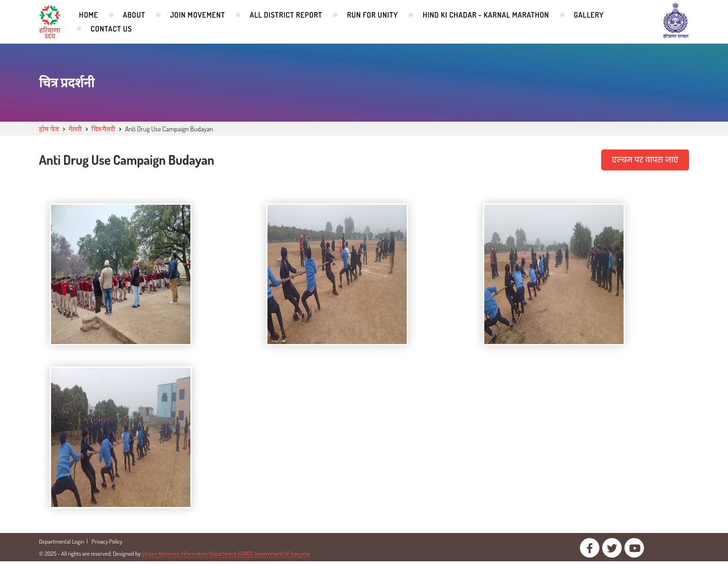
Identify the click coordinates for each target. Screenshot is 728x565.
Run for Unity (372, 15)
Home (88, 15)
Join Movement (198, 15)
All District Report (286, 15)
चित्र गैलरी (106, 129)
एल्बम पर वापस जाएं (644, 160)
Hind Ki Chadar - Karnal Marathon (486, 15)
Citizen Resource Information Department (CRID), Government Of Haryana (226, 557)
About (134, 15)
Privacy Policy (107, 545)
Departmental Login (62, 545)
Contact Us (111, 29)
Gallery (589, 15)
